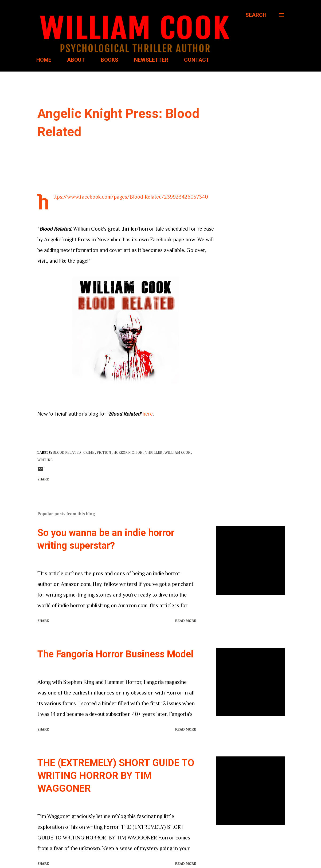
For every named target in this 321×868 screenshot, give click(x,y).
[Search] (256, 15)
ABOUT (76, 60)
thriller (154, 453)
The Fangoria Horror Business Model (115, 654)
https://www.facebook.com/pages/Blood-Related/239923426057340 (131, 197)
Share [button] (43, 479)
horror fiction (128, 453)
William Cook (178, 453)
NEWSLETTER (151, 60)
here (148, 414)
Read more (186, 621)
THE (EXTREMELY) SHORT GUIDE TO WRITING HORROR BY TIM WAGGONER (116, 776)
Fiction (104, 453)
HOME (44, 60)
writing (45, 460)
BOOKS (109, 60)
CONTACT (197, 60)
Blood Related (67, 453)
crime (89, 453)
